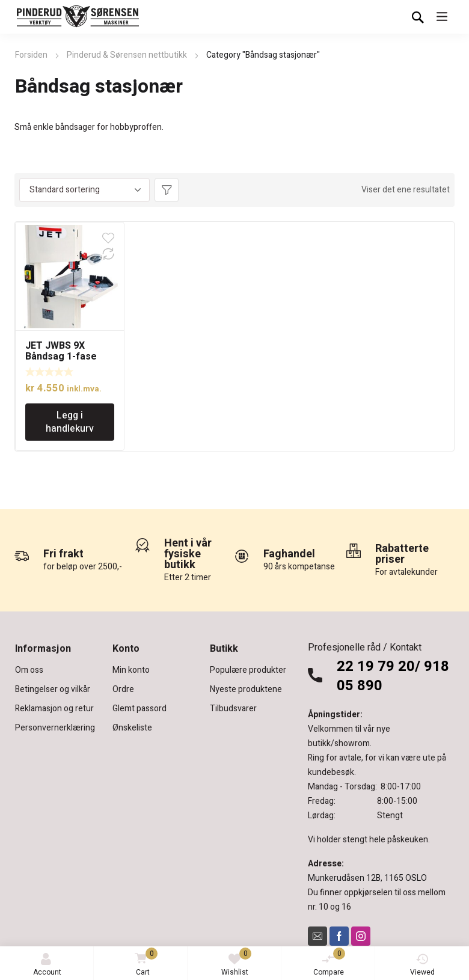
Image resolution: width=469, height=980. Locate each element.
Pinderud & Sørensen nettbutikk (127, 55)
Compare (330, 963)
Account (47, 965)
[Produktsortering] (84, 190)
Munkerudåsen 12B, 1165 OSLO (367, 878)
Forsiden (31, 55)
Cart (144, 963)
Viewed (422, 965)
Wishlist (237, 963)
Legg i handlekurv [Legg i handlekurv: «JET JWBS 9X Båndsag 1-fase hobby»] (70, 422)
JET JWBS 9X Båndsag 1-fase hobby (61, 357)
